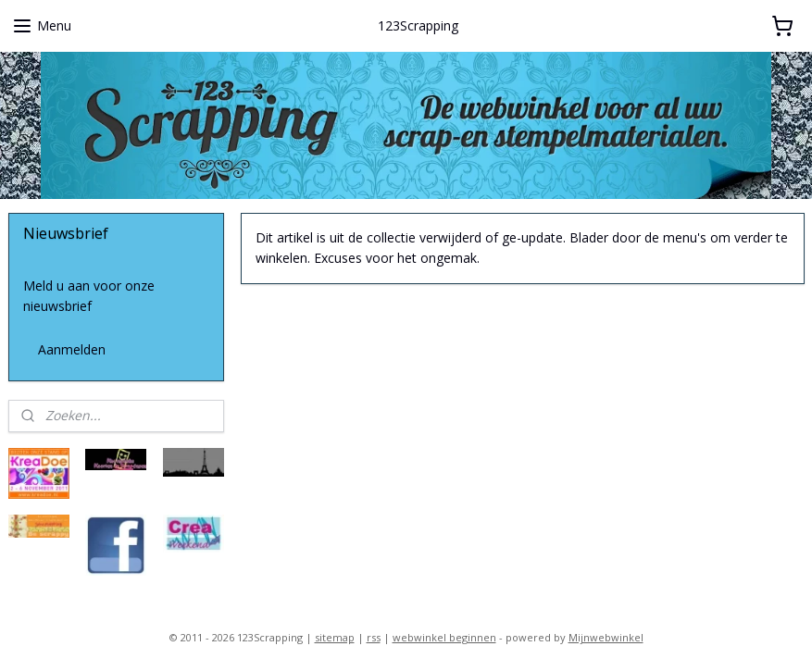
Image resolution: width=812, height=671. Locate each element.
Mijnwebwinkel (606, 637)
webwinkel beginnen (444, 637)
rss (374, 637)
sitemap (335, 637)
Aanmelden (72, 349)
